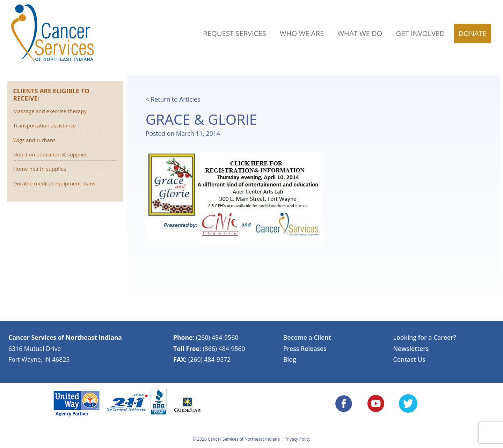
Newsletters (411, 348)
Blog (290, 359)
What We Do (360, 33)
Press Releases (305, 348)
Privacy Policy (297, 439)
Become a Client (307, 337)
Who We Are (302, 33)
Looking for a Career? (424, 337)
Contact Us (409, 359)
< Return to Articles (173, 99)
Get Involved (421, 33)
